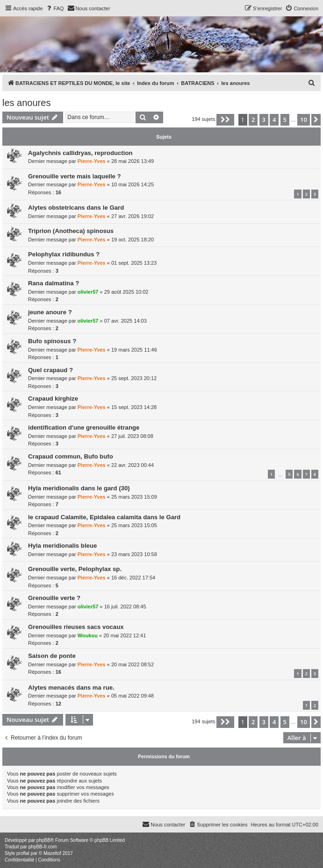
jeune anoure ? (50, 312)
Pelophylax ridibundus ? (64, 254)
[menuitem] (55, 8)
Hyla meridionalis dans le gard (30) (79, 488)
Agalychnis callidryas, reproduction (80, 153)
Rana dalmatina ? (54, 283)
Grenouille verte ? (54, 598)
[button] (225, 120)
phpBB (43, 840)
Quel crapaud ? (50, 370)
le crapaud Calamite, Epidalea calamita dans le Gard (104, 517)
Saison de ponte (52, 656)
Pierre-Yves (92, 161)
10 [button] (304, 120)
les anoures (26, 103)
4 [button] (274, 120)
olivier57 (88, 292)
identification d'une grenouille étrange (84, 427)
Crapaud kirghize (53, 399)
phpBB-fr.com (43, 847)
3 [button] (264, 120)
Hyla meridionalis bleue (62, 546)
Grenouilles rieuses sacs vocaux (76, 627)
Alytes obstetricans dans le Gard (76, 208)
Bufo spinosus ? (52, 341)
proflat (23, 853)
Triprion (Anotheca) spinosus (71, 231)
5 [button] (285, 120)
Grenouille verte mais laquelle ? (75, 176)
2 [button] (253, 120)
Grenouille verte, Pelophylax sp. (75, 569)
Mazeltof (52, 853)
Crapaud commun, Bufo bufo (71, 456)
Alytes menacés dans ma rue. (71, 688)
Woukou (88, 635)
